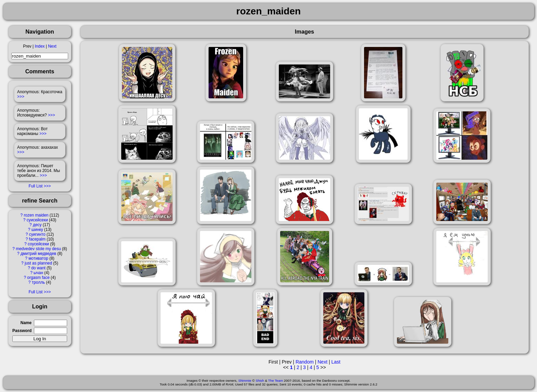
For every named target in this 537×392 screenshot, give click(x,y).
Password (22, 331)
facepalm (37, 239)
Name (26, 323)
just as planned (38, 263)
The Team (276, 381)
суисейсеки (37, 220)
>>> (21, 97)
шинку (37, 230)
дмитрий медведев (38, 254)
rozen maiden (36, 215)
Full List (35, 186)
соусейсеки (38, 244)
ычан (38, 273)
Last (336, 362)
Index (40, 46)
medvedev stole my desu (38, 249)
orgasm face (38, 278)
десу (37, 225)
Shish (260, 381)
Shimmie (245, 381)
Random (305, 362)
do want (38, 268)
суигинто (37, 234)
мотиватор (38, 258)
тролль (38, 282)
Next (52, 46)
